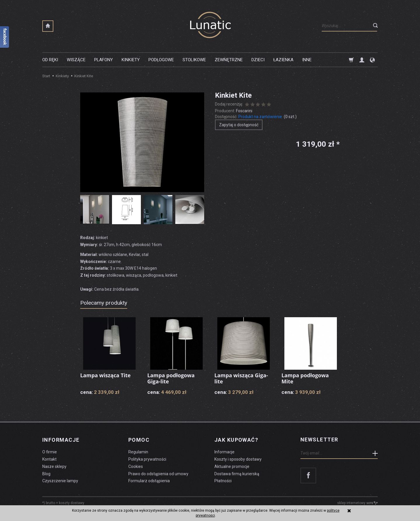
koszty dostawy (72, 502)
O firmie (50, 451)
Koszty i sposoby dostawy (238, 458)
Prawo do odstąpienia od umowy (158, 473)
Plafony (104, 60)
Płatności (223, 480)
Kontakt (49, 458)
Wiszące (76, 60)
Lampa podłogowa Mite (305, 378)
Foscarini (244, 111)
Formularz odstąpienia (149, 480)
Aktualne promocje (232, 466)
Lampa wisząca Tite (106, 375)
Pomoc (139, 440)
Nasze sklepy (54, 466)
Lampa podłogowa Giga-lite (171, 378)
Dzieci (258, 60)
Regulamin (138, 451)
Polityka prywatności (147, 458)
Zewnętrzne (229, 60)
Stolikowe (194, 60)
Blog (46, 473)
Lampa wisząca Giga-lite (241, 378)
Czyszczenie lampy (60, 480)
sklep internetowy (357, 502)
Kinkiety (131, 60)
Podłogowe (161, 60)
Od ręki (50, 60)
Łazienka (283, 60)
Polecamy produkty (104, 303)
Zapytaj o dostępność (239, 125)
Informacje (61, 440)
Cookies (136, 466)
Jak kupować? (236, 440)
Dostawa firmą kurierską (237, 473)
